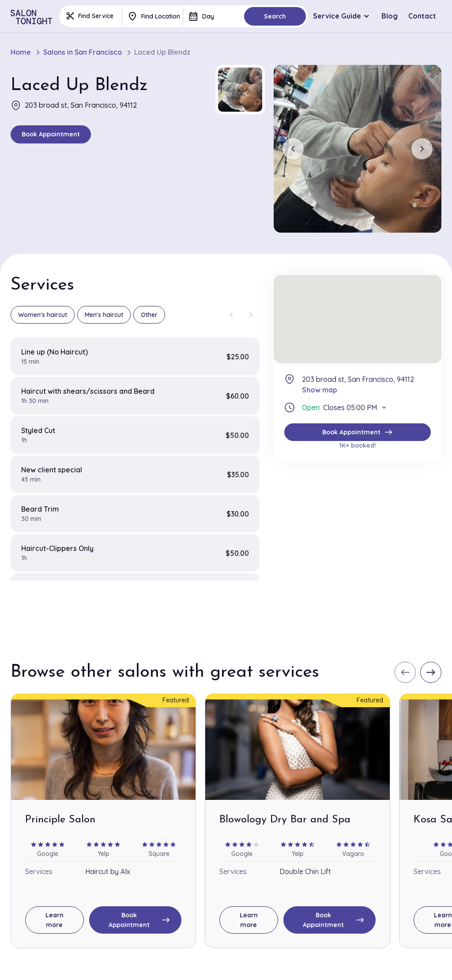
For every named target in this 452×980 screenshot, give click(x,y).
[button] (240, 90)
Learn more (55, 920)
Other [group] (149, 315)
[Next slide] (422, 149)
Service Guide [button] (337, 16)
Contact (422, 16)
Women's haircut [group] (43, 315)
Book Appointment (51, 134)
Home (21, 52)
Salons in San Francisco (83, 52)
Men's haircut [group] (104, 315)
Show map (320, 390)
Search (275, 16)
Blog (390, 16)
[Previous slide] (293, 149)
